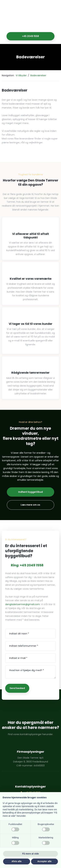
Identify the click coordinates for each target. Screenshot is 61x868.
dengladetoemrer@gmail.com (23, 604)
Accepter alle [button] (44, 861)
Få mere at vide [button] (31, 854)
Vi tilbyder (21, 75)
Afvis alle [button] (17, 861)
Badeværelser (38, 75)
